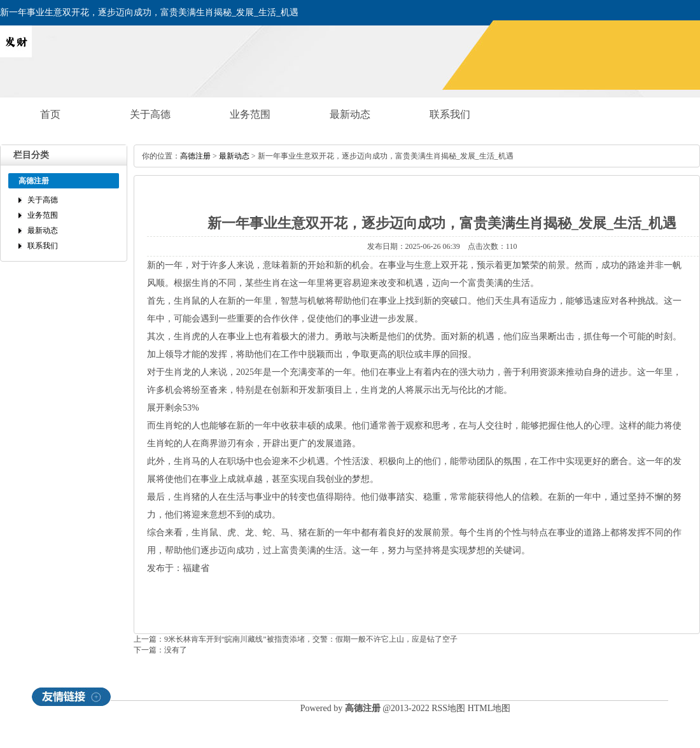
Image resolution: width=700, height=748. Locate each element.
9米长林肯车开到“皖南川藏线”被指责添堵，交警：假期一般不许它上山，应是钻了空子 (311, 639)
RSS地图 (448, 708)
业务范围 (250, 114)
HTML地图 (489, 708)
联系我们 (450, 114)
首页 (50, 114)
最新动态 (350, 114)
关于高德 (150, 114)
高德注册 (195, 156)
